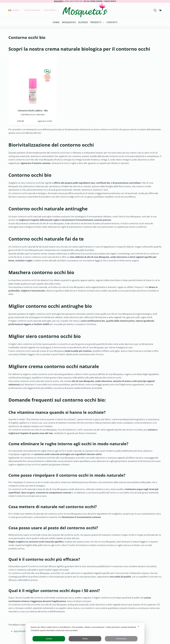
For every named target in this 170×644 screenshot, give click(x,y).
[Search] (155, 10)
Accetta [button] (49, 639)
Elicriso (83, 22)
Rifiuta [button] (85, 639)
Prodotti (98, 22)
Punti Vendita (50, 10)
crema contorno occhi (24, 381)
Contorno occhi (28, 115)
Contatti (112, 22)
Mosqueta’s (69, 22)
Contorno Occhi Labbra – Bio (33, 110)
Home (56, 22)
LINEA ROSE (40, 115)
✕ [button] (138, 627)
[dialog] (85, 633)
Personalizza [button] (121, 639)
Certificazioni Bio (32, 10)
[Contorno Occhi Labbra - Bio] (33, 79)
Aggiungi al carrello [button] (45, 121)
